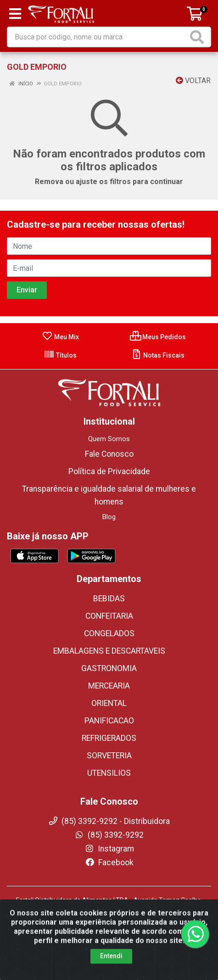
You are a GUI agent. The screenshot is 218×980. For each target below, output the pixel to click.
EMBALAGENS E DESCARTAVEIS (109, 651)
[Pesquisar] (199, 37)
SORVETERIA (109, 756)
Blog (109, 517)
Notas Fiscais (158, 355)
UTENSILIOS (109, 773)
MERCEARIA (109, 686)
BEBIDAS (109, 599)
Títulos (60, 355)
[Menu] (15, 14)
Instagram (109, 849)
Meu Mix (60, 337)
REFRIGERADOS (109, 738)
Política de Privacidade (109, 471)
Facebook (109, 862)
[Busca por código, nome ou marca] (98, 37)
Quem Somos (109, 439)
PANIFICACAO (109, 721)
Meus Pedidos (158, 337)
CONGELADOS (109, 633)
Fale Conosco (109, 454)
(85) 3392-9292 (109, 835)
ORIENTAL (109, 703)
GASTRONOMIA (109, 668)
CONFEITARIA (109, 616)
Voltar (193, 81)
